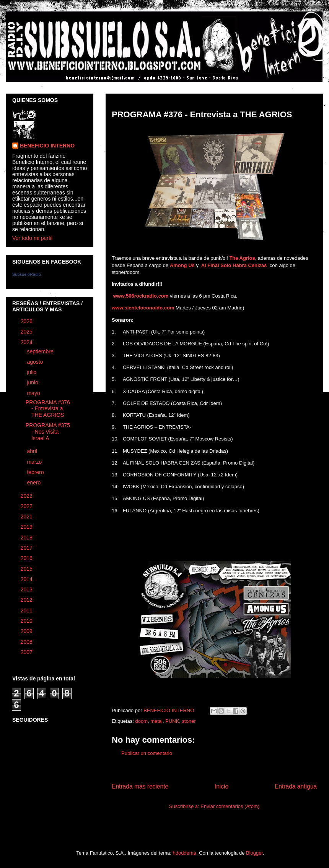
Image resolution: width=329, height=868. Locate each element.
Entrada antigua (296, 786)
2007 (27, 652)
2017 (27, 548)
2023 (27, 496)
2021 (27, 517)
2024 (27, 342)
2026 (27, 321)
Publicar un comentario (147, 753)
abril (33, 451)
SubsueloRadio (27, 274)
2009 (27, 631)
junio (33, 382)
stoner (189, 721)
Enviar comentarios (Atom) (230, 806)
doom (141, 721)
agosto (36, 362)
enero (34, 483)
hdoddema (184, 853)
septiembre (41, 351)
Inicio (222, 786)
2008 (27, 642)
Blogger (254, 853)
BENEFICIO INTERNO (47, 146)
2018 (27, 538)
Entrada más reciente (140, 786)
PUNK (172, 721)
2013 (27, 589)
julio (32, 372)
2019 (27, 527)
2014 (27, 579)
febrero (36, 472)
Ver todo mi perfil (32, 238)
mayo (34, 393)
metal (156, 721)
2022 (27, 506)
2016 (27, 558)
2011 (27, 611)
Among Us (182, 265)
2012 (27, 600)
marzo (35, 462)
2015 (27, 569)
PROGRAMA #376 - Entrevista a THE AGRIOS (48, 409)
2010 (27, 621)
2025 (27, 332)
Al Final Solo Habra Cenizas (235, 265)
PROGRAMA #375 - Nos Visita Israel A (48, 432)
